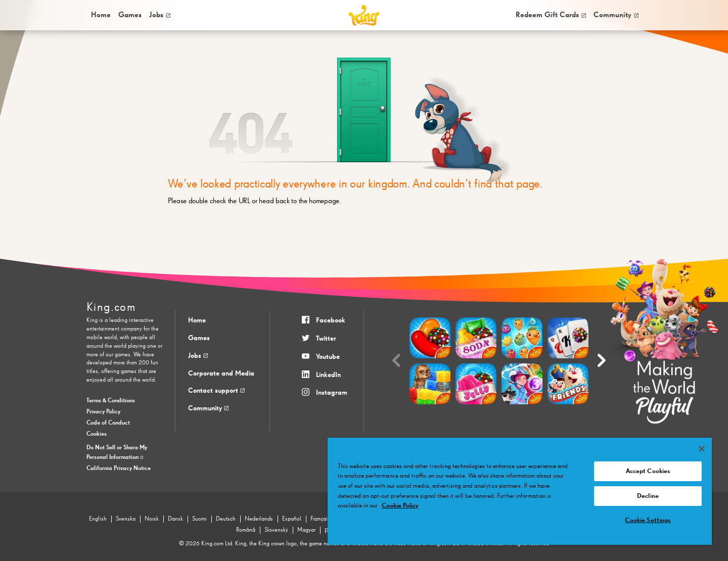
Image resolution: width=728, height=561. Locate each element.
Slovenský (276, 530)
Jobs (160, 15)
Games (199, 338)
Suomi (199, 519)
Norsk (152, 519)
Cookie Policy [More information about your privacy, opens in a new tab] (400, 506)
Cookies (97, 434)
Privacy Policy (103, 412)
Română (246, 530)
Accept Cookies (648, 471)
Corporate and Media (221, 373)
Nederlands (259, 519)
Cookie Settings (648, 520)
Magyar (306, 530)
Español (292, 519)
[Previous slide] (396, 361)
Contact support (216, 391)
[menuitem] (100, 15)
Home (101, 15)
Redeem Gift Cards (551, 15)
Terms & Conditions (111, 401)
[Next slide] (602, 361)
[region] (520, 491)
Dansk (175, 519)
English (98, 519)
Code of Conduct (108, 423)
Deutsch (226, 519)
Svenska (126, 519)
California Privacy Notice (119, 469)
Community (616, 15)
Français (320, 519)
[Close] (702, 449)
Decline (648, 496)
